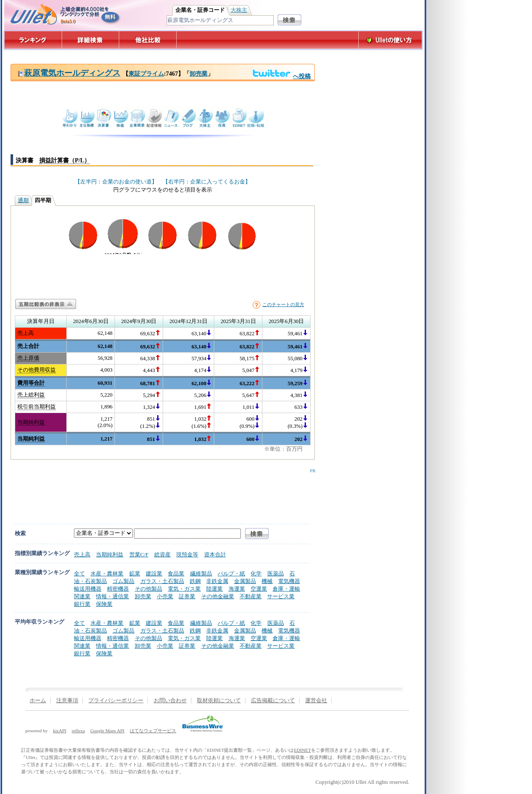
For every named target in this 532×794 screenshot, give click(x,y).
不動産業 (251, 596)
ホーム (38, 701)
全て (79, 574)
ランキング (33, 40)
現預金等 (187, 554)
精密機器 (118, 589)
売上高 (82, 554)
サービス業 (281, 596)
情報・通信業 (112, 596)
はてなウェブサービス (153, 731)
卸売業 (199, 74)
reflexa (78, 731)
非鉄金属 (217, 581)
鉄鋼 (195, 581)
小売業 (165, 596)
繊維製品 (201, 574)
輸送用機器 (88, 589)
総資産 (162, 554)
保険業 (104, 604)
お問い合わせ (170, 701)
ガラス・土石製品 (162, 581)
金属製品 (245, 581)
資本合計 (215, 554)
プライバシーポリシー (116, 701)
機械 (267, 581)
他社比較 (149, 40)
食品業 (176, 574)
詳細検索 (91, 40)
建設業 (154, 574)
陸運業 (214, 589)
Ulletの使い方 (390, 40)
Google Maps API (108, 731)
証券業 (187, 596)
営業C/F (139, 554)
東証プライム (146, 74)
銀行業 (82, 604)
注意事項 (67, 701)
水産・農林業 (107, 574)
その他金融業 (218, 596)
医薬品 (276, 574)
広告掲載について (273, 701)
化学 (256, 574)
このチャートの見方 (283, 304)
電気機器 (289, 581)
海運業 (237, 589)
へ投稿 (281, 76)
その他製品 (149, 589)
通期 (23, 200)
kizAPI (60, 731)
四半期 (43, 200)
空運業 (259, 589)
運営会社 (316, 701)
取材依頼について (219, 701)
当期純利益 (110, 554)
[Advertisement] (161, 492)
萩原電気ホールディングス (69, 73)
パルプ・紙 (231, 574)
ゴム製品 (123, 581)
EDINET (302, 750)
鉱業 (135, 574)
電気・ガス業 (184, 589)
